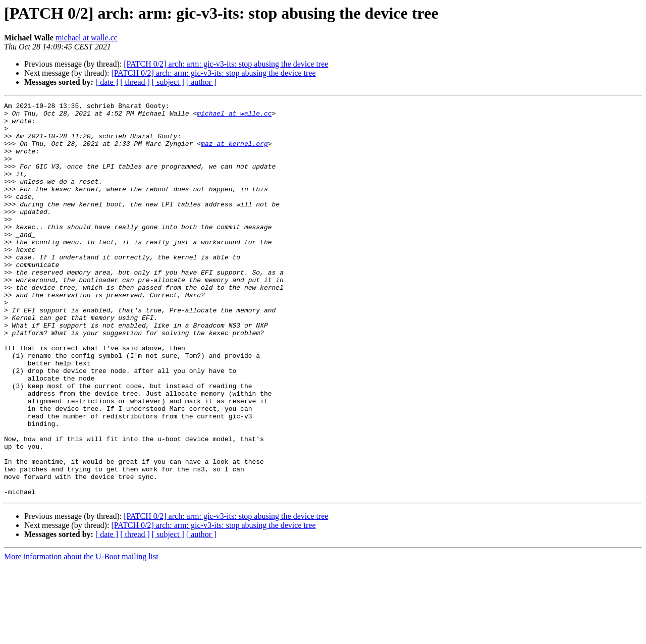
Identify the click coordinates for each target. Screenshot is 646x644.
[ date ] (107, 82)
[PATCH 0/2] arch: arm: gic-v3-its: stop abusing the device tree (226, 64)
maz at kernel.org (234, 152)
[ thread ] (135, 82)
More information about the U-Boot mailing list (81, 635)
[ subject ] (168, 82)
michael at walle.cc (87, 38)
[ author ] (201, 82)
